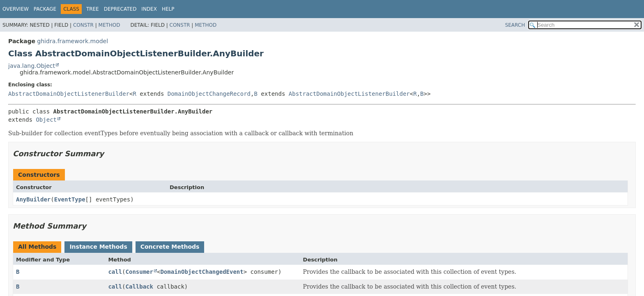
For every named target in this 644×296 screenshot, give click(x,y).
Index (149, 9)
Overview (16, 9)
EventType (70, 199)
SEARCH (515, 25)
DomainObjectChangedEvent (202, 272)
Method (109, 25)
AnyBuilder (33, 199)
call (115, 272)
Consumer (139, 272)
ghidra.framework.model (72, 41)
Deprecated (120, 9)
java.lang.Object (32, 66)
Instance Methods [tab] (98, 247)
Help (168, 9)
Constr (83, 25)
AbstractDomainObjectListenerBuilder (69, 94)
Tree (93, 9)
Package (45, 9)
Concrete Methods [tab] (170, 247)
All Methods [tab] (37, 247)
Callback (139, 287)
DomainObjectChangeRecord (209, 94)
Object (46, 120)
